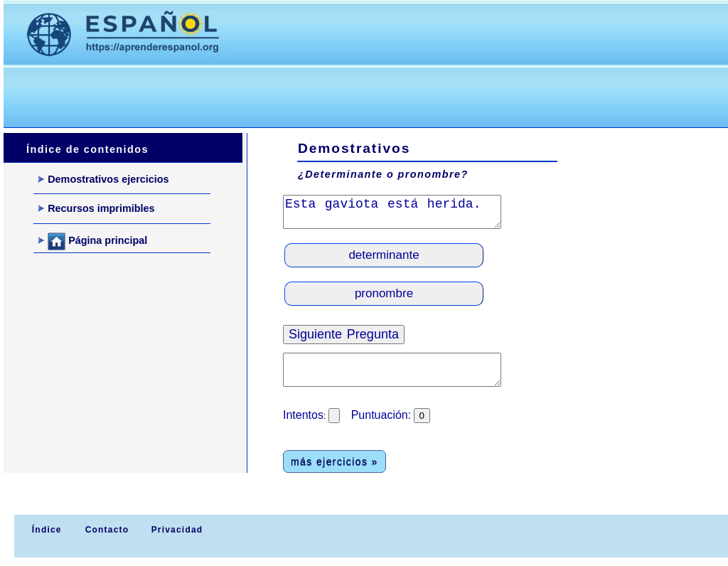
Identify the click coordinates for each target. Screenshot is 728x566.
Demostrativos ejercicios (103, 179)
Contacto (107, 530)
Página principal (93, 241)
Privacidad (177, 530)
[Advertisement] (262, 93)
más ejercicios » (334, 461)
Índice (45, 530)
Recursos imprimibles (96, 208)
